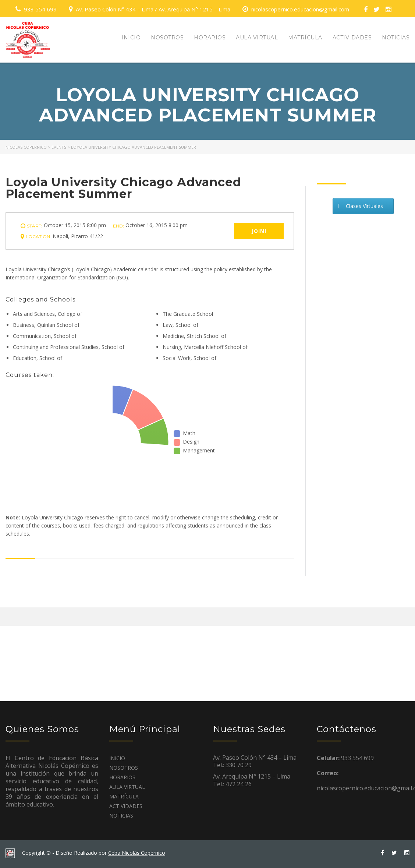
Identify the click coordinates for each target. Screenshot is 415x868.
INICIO (131, 38)
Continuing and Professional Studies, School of (69, 347)
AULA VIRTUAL (257, 38)
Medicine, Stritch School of (194, 336)
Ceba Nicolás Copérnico (137, 853)
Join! (259, 231)
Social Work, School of (189, 358)
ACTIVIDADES (352, 38)
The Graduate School (188, 314)
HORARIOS (210, 38)
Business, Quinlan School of (46, 325)
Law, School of (180, 325)
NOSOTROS (167, 38)
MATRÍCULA (305, 38)
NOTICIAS (396, 38)
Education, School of (38, 358)
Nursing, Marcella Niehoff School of (205, 347)
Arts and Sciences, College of (47, 314)
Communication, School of (45, 336)
